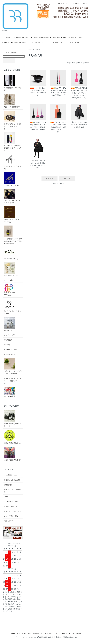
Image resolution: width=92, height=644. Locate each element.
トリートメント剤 (10, 350)
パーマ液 (7, 345)
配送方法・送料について (13, 511)
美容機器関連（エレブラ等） (13, 83)
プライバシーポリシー (62, 634)
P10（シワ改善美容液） (13, 101)
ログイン (85, 3)
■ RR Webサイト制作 (19, 42)
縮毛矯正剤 (8, 340)
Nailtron (7, 497)
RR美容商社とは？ (11, 475)
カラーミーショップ (22, 637)
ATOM (11, 521)
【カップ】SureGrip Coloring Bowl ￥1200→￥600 (38, 90)
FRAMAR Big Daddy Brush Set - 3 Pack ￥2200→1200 (38, 125)
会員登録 (75, 3)
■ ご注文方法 (55, 37)
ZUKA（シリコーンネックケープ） (12, 307)
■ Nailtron (6, 42)
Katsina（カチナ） (11, 324)
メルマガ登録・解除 (11, 516)
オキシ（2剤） (9, 280)
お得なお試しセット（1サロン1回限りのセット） (12, 120)
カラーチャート (10, 354)
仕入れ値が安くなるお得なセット (13, 419)
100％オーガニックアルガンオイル (12, 215)
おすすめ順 (71, 63)
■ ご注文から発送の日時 (40, 37)
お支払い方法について (12, 506)
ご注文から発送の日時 (12, 480)
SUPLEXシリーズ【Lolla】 (12, 162)
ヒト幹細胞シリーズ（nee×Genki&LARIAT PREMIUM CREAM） (13, 235)
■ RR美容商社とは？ (22, 37)
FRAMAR (38, 49)
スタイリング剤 (10, 335)
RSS (6, 521)
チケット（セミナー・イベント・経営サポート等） (13, 381)
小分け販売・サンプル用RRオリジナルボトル (13, 366)
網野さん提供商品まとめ (13, 437)
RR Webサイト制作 (11, 502)
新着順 (87, 63)
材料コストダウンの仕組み (13, 491)
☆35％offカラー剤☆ (11, 269)
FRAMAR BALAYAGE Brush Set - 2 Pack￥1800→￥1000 (58, 90)
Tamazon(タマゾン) (11, 253)
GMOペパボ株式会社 (55, 637)
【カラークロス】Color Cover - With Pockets (79, 125)
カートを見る (73, 42)
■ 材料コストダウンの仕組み (71, 37)
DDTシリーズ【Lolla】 (12, 179)
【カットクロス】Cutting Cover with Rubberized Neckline (38, 163)
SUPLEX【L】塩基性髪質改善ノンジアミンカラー (13, 142)
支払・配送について (37, 42)
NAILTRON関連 (10, 392)
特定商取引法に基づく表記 (43, 634)
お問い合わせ (56, 42)
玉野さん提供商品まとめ (13, 454)
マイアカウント (62, 3)
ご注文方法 (8, 485)
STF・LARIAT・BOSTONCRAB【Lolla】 (13, 196)
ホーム (6, 37)
